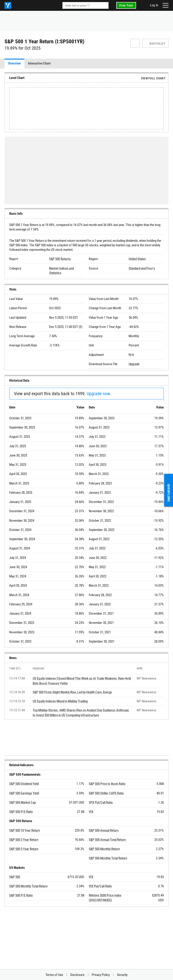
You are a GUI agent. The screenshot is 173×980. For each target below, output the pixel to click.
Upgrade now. (99, 394)
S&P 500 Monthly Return (104, 849)
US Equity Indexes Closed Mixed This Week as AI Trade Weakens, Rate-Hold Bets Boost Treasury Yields (82, 681)
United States (137, 259)
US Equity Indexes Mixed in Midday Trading (60, 701)
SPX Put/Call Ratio (101, 802)
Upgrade (134, 364)
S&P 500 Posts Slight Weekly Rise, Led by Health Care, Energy (72, 692)
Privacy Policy (101, 975)
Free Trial (126, 5)
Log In (154, 5)
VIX (91, 812)
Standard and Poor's (142, 268)
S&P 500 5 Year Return (24, 849)
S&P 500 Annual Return (104, 830)
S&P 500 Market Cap (23, 802)
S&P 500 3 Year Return (24, 840)
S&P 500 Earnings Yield (24, 793)
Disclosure (77, 975)
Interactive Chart (39, 63)
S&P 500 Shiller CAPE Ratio (106, 793)
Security (122, 975)
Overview (14, 63)
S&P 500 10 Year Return (25, 830)
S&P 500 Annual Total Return (107, 840)
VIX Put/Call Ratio (100, 886)
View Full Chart (153, 78)
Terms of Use (54, 975)
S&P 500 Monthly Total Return (108, 858)
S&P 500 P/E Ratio (21, 812)
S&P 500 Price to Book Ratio (107, 784)
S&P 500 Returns (60, 259)
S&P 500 (15, 877)
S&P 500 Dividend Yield (24, 784)
